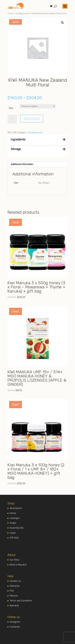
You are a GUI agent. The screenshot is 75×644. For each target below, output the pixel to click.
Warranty (14, 606)
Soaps (13, 523)
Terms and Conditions (21, 601)
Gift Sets (14, 538)
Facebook (15, 627)
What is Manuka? (18, 565)
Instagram (15, 622)
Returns (14, 596)
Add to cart (32, 119)
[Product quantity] (12, 119)
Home (10, 13)
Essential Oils (17, 528)
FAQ (12, 591)
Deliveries (15, 586)
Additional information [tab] (22, 164)
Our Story (15, 560)
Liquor (13, 533)
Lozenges (15, 518)
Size (11, 108)
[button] (62, 23)
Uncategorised (22, 13)
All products (16, 508)
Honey (13, 513)
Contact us (15, 581)
